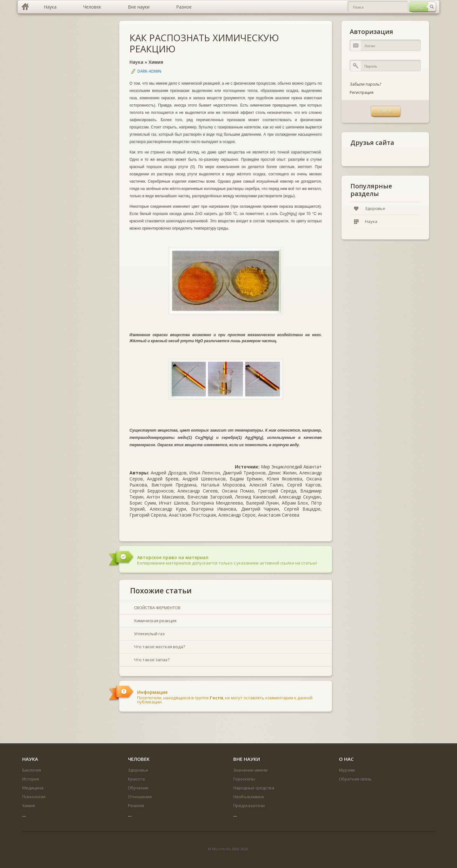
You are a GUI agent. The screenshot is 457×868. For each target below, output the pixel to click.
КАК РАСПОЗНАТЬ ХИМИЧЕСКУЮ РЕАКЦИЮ (204, 43)
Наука (136, 62)
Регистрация (362, 92)
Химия (156, 62)
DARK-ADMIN (149, 71)
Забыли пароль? (365, 84)
